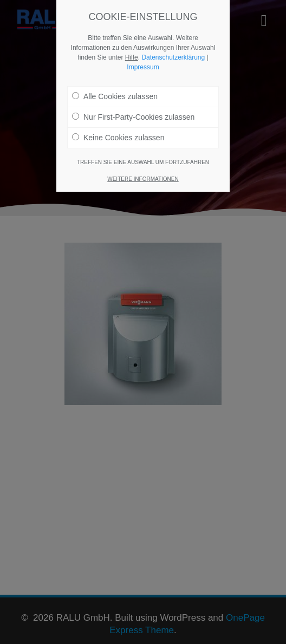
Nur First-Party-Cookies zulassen (133, 115)
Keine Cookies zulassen (118, 135)
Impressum (143, 65)
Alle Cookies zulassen (115, 94)
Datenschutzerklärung (173, 55)
